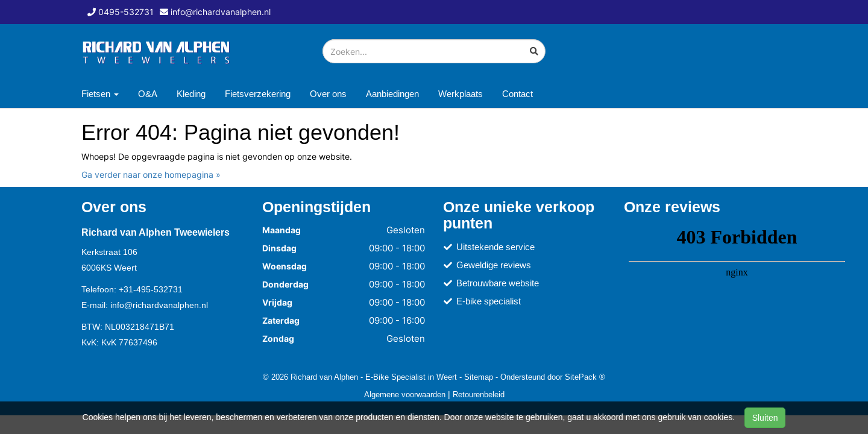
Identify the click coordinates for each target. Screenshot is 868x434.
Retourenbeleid (479, 394)
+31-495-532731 (151, 289)
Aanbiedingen (392, 94)
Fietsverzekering (258, 94)
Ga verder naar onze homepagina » (151, 175)
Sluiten (765, 418)
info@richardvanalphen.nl (159, 305)
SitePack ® (585, 377)
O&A (148, 94)
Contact (517, 94)
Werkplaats (461, 94)
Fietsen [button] (100, 94)
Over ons (328, 94)
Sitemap (479, 377)
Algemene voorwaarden (405, 394)
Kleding (191, 94)
